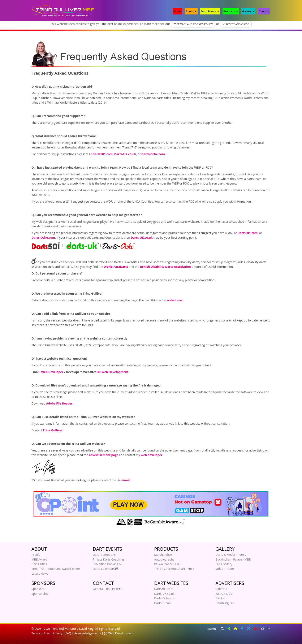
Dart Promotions (104, 555)
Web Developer (52, 372)
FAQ (68, 633)
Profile (36, 555)
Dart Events (210, 11)
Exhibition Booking (107, 564)
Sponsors (38, 589)
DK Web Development (113, 372)
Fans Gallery (224, 564)
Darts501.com (164, 589)
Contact (264, 11)
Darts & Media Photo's (231, 555)
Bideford (221, 589)
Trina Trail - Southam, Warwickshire (56, 569)
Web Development (120, 633)
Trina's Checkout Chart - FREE (174, 569)
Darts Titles (39, 564)
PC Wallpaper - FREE (168, 564)
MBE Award (39, 559)
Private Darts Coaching (108, 559)
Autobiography (164, 559)
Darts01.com (163, 603)
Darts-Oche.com (165, 598)
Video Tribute (225, 569)
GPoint (220, 598)
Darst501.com (103, 154)
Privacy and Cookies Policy (193, 24)
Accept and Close (236, 24)
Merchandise (163, 555)
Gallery (248, 11)
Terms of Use (40, 633)
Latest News (40, 573)
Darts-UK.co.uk (164, 594)
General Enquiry (108, 589)
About (191, 11)
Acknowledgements (88, 633)
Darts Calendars (105, 569)
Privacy (57, 633)
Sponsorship (40, 594)
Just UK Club (224, 594)
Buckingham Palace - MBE (233, 559)
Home (178, 11)
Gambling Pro (225, 603)
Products (231, 11)
